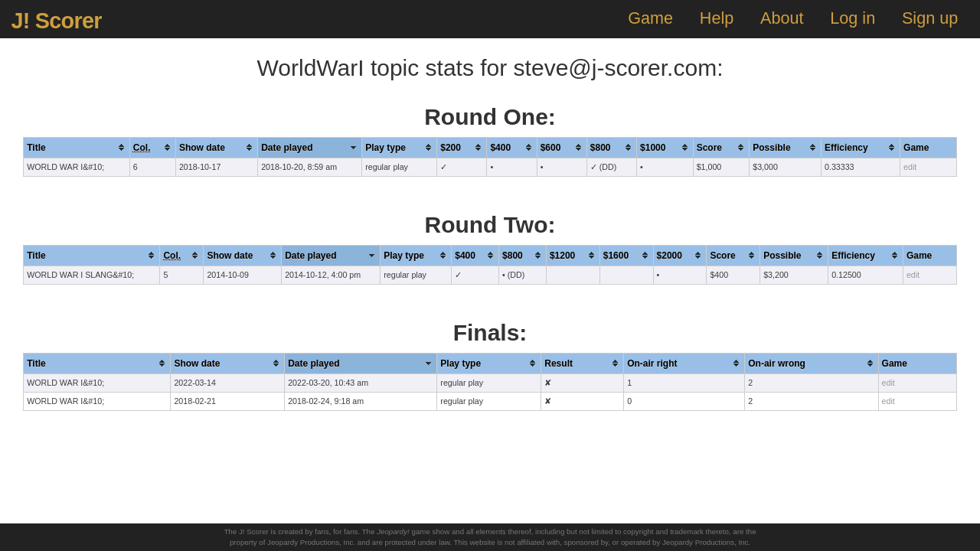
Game (650, 18)
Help (717, 18)
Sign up (930, 18)
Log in (853, 18)
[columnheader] (77, 147)
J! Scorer (56, 21)
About (782, 18)
